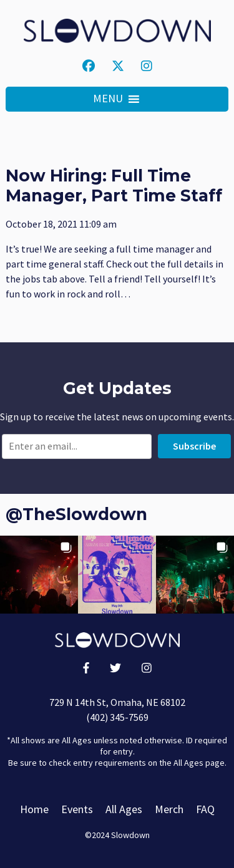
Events (77, 809)
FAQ (205, 809)
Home (34, 809)
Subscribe (194, 446)
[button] (108, 99)
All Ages (124, 809)
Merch (169, 809)
